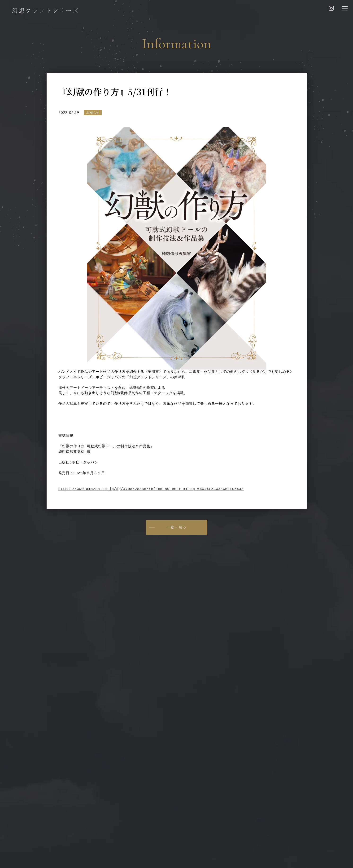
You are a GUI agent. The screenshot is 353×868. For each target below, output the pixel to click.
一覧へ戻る (176, 533)
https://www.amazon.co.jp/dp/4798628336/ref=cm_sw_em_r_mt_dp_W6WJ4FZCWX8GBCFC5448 (151, 489)
